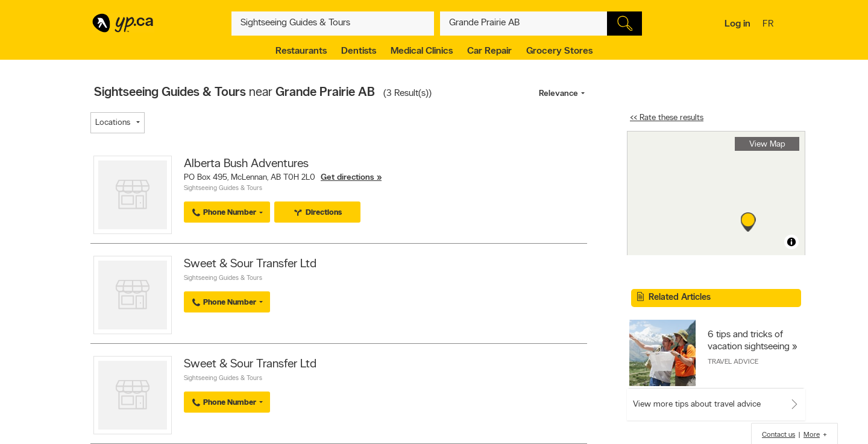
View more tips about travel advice (697, 404)
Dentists (359, 51)
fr (769, 25)
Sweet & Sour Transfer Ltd (250, 264)
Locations (113, 123)
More (812, 435)
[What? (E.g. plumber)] (333, 24)
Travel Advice (733, 362)
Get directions (348, 178)
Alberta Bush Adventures (246, 164)
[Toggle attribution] (791, 242)
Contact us (778, 435)
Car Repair (489, 51)
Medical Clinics (422, 51)
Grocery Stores (559, 51)
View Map (767, 144)
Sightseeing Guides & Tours (223, 189)
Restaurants (301, 51)
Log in (737, 24)
